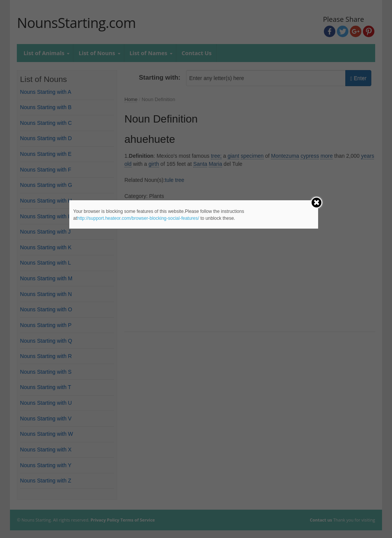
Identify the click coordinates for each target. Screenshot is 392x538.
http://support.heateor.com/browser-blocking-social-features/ (138, 218)
